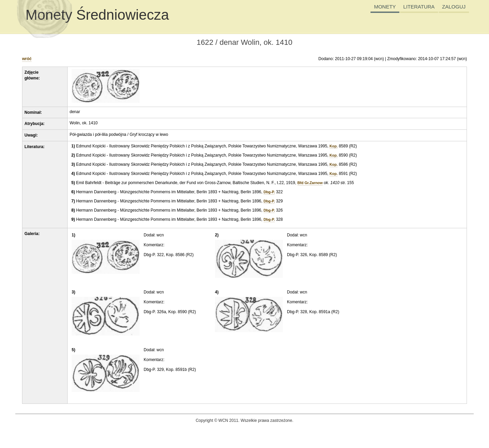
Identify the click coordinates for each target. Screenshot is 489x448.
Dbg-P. (269, 192)
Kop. (333, 146)
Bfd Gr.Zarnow (310, 183)
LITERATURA (419, 7)
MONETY (385, 7)
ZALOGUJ (454, 7)
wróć (27, 59)
